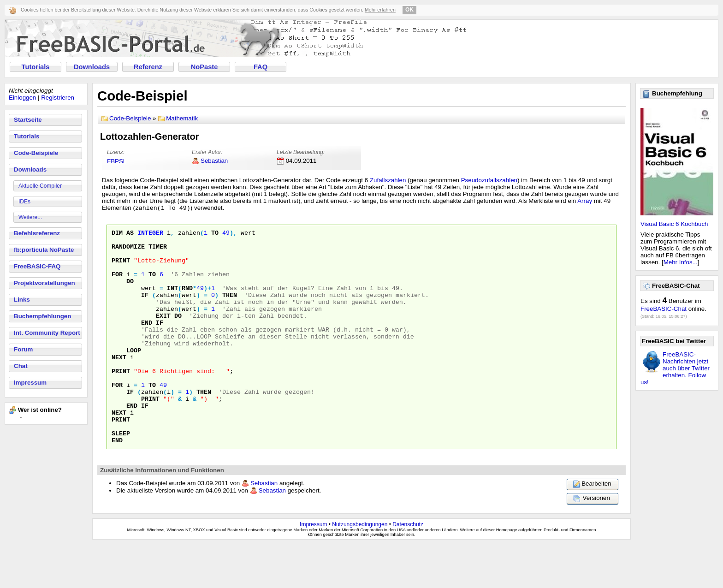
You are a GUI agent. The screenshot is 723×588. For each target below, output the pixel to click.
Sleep (121, 475)
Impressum (30, 383)
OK (409, 10)
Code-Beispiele (36, 153)
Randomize (128, 251)
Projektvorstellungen (44, 283)
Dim (117, 235)
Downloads (92, 67)
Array (585, 201)
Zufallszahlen (388, 180)
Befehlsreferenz (37, 233)
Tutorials (36, 67)
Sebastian (214, 161)
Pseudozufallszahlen (489, 180)
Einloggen (22, 98)
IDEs (24, 202)
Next (119, 384)
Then (230, 309)
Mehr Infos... (681, 262)
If (145, 309)
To (215, 235)
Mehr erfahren (380, 10)
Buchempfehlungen (42, 316)
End (147, 343)
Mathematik (182, 118)
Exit (163, 334)
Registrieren (58, 98)
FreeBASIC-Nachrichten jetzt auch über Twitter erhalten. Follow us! (675, 368)
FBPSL (117, 161)
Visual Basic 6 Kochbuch (674, 224)
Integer (150, 235)
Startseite (28, 120)
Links (22, 300)
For (117, 285)
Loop (134, 376)
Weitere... (30, 217)
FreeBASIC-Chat (664, 309)
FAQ (261, 67)
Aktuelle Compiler (40, 186)
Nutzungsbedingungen (360, 568)
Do (130, 293)
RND (187, 301)
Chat (21, 366)
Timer (158, 251)
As (130, 235)
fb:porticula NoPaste (44, 250)
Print (121, 268)
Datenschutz (408, 568)
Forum (23, 349)
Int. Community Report (47, 333)
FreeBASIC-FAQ (37, 266)
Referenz (148, 67)
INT (172, 301)
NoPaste (204, 67)
